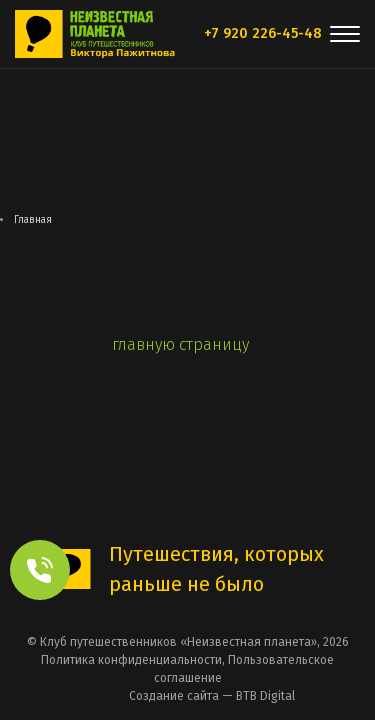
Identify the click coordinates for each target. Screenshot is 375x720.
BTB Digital (265, 696)
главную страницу (180, 344)
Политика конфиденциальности (131, 660)
